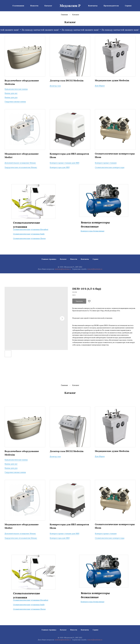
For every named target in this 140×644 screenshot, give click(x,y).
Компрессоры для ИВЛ (60, 167)
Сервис (95, 259)
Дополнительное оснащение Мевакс (20, 163)
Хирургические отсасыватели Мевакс (21, 167)
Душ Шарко (100, 86)
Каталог (76, 15)
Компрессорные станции (106, 163)
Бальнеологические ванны (16, 89)
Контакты (85, 259)
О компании (18, 6)
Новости (74, 259)
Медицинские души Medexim (112, 80)
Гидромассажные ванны (15, 102)
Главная (64, 15)
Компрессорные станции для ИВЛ (64, 163)
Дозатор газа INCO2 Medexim (67, 80)
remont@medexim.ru (95, 269)
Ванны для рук (11, 97)
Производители (111, 6)
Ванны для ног (11, 93)
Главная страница (49, 259)
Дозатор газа (55, 86)
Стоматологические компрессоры (110, 167)
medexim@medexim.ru (63, 269)
